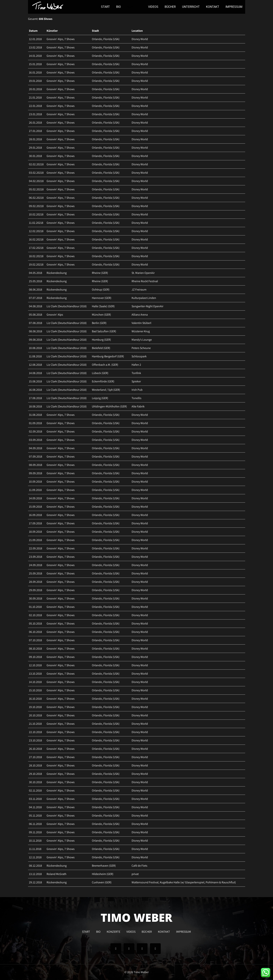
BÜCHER (170, 7)
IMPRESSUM (234, 7)
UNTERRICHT (191, 7)
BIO (118, 7)
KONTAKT (213, 7)
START (105, 7)
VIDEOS (153, 7)
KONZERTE (134, 7)
